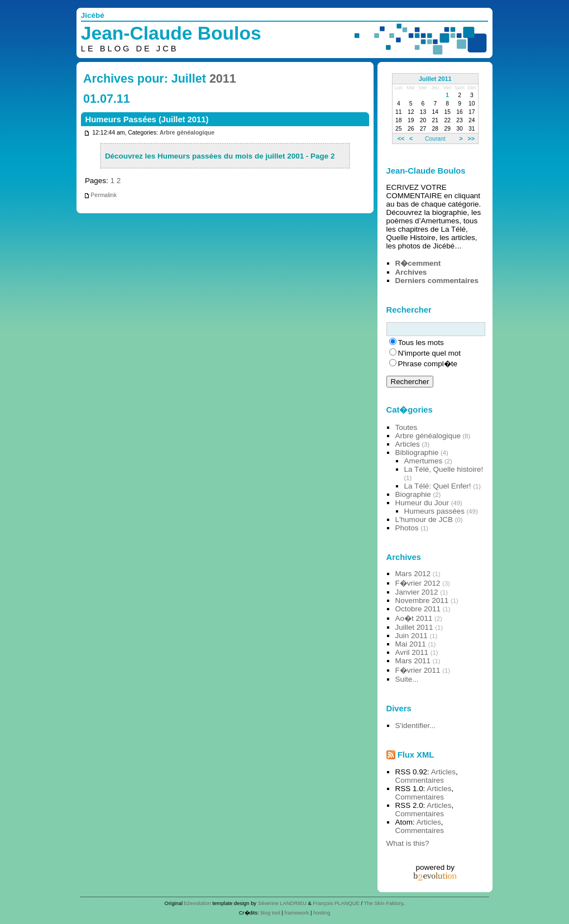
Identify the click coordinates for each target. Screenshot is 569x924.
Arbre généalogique (187, 133)
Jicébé (93, 15)
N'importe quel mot (429, 353)
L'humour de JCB (424, 520)
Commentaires (420, 780)
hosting (322, 913)
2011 (223, 79)
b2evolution (198, 903)
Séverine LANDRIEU (282, 903)
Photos (407, 528)
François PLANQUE (336, 903)
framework (297, 913)
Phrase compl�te (428, 364)
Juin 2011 (412, 636)
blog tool (270, 913)
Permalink (100, 195)
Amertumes (424, 461)
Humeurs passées (434, 511)
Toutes (407, 427)
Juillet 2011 (435, 79)
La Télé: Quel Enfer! (438, 486)
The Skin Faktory (384, 903)
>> (471, 138)
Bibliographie (417, 453)
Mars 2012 (413, 574)
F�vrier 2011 (418, 670)
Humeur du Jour (422, 503)
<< (401, 138)
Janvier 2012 (417, 592)
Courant (435, 139)
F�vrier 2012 (418, 583)
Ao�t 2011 (414, 618)
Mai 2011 (411, 644)
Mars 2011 (413, 661)
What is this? (408, 843)
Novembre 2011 (422, 600)
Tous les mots (421, 343)
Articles (408, 444)
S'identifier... (416, 726)
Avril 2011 (412, 652)
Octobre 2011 (418, 609)
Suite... (407, 679)
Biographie (413, 494)
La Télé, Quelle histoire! (444, 469)
